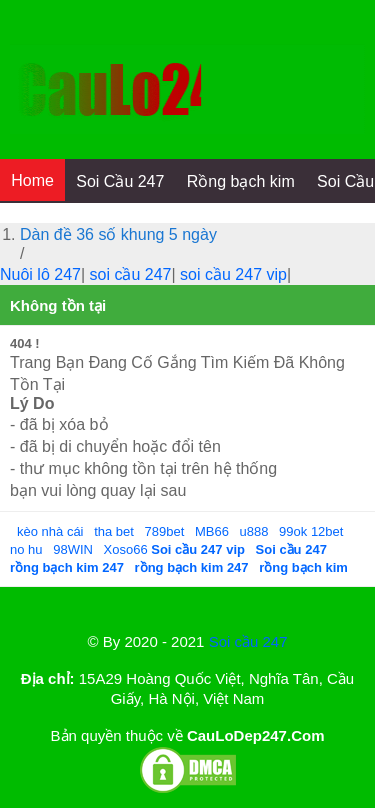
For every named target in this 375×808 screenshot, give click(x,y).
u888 (254, 531)
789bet (165, 531)
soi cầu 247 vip (233, 274)
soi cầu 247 (131, 274)
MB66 (212, 531)
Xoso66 (128, 549)
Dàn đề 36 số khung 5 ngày (118, 234)
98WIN (74, 549)
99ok (293, 531)
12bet (327, 531)
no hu (26, 549)
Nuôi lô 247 (40, 274)
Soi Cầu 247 (120, 181)
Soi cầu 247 (248, 641)
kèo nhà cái (50, 531)
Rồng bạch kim (241, 181)
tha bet (114, 531)
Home (32, 180)
